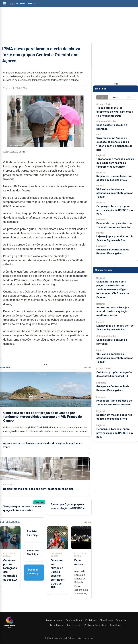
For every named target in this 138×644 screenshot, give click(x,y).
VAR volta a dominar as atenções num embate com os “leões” (115, 193)
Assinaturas (115, 625)
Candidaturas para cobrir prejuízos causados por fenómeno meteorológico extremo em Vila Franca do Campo (43, 416)
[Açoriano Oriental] (9, 628)
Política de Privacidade (95, 625)
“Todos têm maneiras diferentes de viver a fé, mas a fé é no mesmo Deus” (115, 112)
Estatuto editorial (74, 620)
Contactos (121, 620)
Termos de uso (74, 625)
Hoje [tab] (102, 97)
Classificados (106, 620)
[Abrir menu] (5, 3)
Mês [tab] (129, 97)
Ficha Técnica (57, 625)
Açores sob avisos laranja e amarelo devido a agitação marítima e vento (113, 311)
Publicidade (91, 620)
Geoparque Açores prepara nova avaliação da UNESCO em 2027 (69, 508)
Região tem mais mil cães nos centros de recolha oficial (38, 489)
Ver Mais (88, 368)
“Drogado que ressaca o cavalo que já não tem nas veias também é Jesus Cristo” (22, 510)
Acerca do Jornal (54, 620)
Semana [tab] (116, 97)
